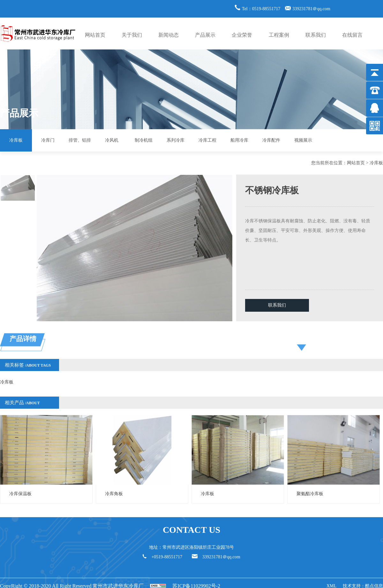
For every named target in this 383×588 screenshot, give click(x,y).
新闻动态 (169, 35)
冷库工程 (207, 140)
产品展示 (205, 35)
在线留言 (352, 35)
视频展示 (303, 140)
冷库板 (16, 140)
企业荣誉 (242, 35)
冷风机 (112, 140)
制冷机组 (144, 140)
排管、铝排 (80, 140)
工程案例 (279, 35)
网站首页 (95, 35)
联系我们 (316, 35)
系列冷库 (176, 140)
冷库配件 (271, 140)
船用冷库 (239, 140)
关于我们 (132, 35)
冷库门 (48, 140)
